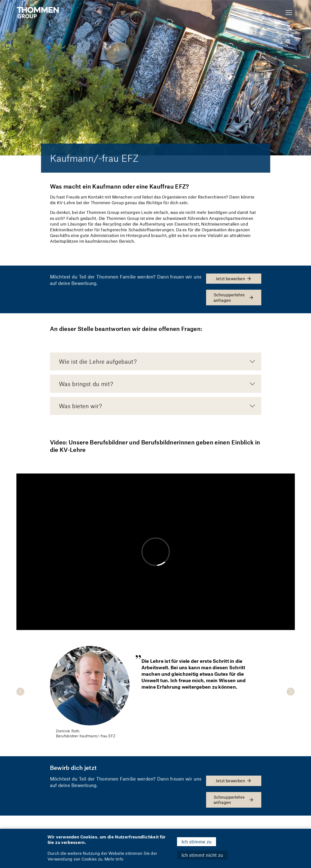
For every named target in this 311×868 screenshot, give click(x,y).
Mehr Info (114, 859)
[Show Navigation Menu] (289, 13)
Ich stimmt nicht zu (202, 855)
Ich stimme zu (197, 842)
